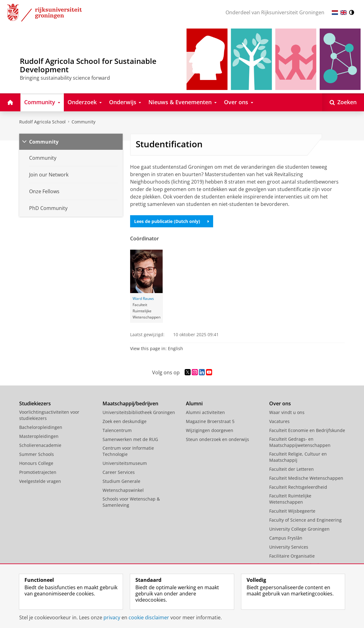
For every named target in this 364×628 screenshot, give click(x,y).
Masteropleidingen (39, 436)
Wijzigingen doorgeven (210, 430)
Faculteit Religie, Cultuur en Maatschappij (298, 457)
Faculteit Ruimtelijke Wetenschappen (290, 499)
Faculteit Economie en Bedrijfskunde (307, 430)
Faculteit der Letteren (292, 469)
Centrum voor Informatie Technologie (128, 451)
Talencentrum (117, 430)
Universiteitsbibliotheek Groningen (139, 412)
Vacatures (279, 421)
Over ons (280, 403)
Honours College (36, 463)
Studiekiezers (35, 403)
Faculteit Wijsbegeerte (292, 511)
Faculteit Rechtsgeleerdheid (298, 487)
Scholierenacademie (40, 445)
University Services (289, 547)
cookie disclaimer (149, 617)
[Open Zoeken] (343, 102)
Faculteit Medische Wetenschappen (306, 478)
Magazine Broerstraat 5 (210, 421)
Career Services (119, 472)
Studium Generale (121, 481)
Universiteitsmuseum (125, 463)
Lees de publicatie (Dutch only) (172, 221)
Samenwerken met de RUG (130, 439)
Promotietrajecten (38, 472)
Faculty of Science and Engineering (305, 520)
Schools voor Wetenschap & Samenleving (131, 502)
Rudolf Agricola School (42, 122)
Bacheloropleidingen (41, 427)
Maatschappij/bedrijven (130, 403)
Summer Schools (37, 454)
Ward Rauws (143, 298)
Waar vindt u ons (287, 412)
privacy (112, 617)
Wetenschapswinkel (123, 490)
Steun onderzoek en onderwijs (217, 439)
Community (83, 122)
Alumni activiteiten (205, 412)
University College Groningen (299, 529)
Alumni (194, 403)
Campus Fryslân (286, 538)
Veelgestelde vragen (40, 481)
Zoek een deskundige (125, 421)
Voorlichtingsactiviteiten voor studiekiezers (49, 415)
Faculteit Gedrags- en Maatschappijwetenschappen (300, 442)
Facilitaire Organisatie (292, 556)
